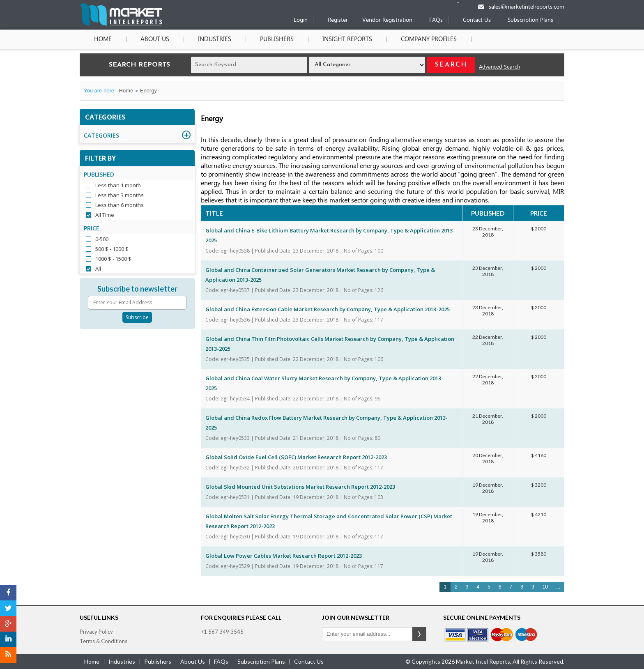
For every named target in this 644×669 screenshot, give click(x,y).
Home (103, 39)
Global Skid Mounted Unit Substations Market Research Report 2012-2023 (300, 487)
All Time (105, 215)
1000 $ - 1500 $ (113, 259)
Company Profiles (429, 39)
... (558, 587)
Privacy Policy (96, 632)
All (98, 269)
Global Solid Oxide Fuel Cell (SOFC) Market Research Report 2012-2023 (296, 457)
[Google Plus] (8, 624)
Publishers (277, 39)
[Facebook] (8, 593)
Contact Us (477, 20)
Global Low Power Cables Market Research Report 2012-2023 (284, 556)
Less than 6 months (120, 205)
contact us (309, 661)
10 (545, 587)
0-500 (102, 239)
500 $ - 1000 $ (112, 249)
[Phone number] (463, 3)
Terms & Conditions (103, 641)
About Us (155, 39)
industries (122, 661)
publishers (158, 661)
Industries (215, 39)
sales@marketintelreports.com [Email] (527, 7)
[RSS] (8, 655)
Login (301, 20)
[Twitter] (8, 608)
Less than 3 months (120, 195)
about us (193, 661)
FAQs (436, 20)
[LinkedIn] (8, 639)
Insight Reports (347, 39)
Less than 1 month (118, 185)
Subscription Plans (530, 20)
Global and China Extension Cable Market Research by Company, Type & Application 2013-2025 (328, 309)
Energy (148, 91)
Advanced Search (499, 67)
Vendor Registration (387, 20)
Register (338, 20)
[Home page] (121, 24)
